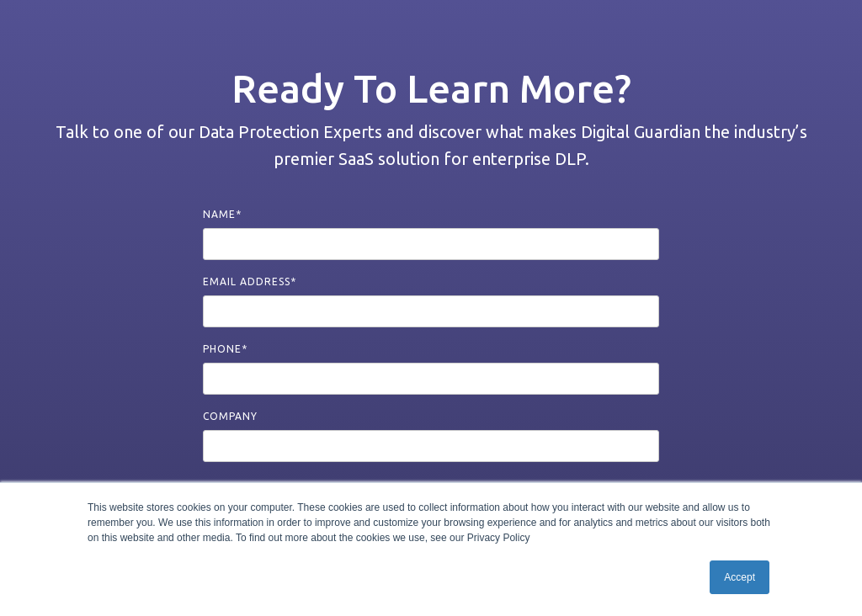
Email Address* (250, 281)
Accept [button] (740, 577)
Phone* (225, 349)
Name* (222, 214)
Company (230, 416)
